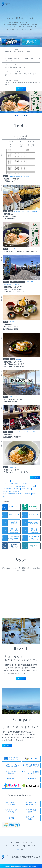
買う (5, 211)
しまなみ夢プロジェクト (8, 486)
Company (9, 846)
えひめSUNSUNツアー (17, 481)
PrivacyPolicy (32, 846)
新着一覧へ (21, 89)
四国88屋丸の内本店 (26, 489)
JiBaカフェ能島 (6, 481)
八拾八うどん (13, 249)
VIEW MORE (35, 477)
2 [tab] (18, 115)
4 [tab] (22, 115)
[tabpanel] (21, 102)
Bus (14, 846)
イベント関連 (17, 211)
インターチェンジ (7, 489)
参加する (13, 282)
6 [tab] (27, 115)
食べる (6, 176)
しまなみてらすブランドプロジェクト (11, 484)
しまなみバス (25, 484)
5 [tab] (24, 115)
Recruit (30, 842)
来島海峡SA (35, 211)
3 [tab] (20, 115)
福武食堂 (34, 494)
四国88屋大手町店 (7, 491)
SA (18, 846)
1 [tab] (15, 115)
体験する (6, 282)
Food (22, 846)
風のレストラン (13, 397)
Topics (17, 842)
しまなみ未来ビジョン (21, 486)
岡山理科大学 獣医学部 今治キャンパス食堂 (19, 176)
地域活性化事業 (26, 211)
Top (10, 842)
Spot (23, 842)
